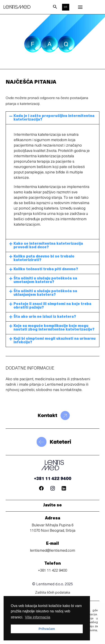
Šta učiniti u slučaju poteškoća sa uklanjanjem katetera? (45, 293)
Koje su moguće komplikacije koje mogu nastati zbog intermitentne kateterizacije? (54, 328)
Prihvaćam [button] (47, 629)
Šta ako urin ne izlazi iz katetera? (45, 317)
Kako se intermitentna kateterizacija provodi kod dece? (48, 246)
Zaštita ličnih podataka (53, 593)
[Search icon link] (55, 8)
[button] (52, 118)
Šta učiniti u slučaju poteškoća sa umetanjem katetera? (45, 280)
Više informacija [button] (38, 617)
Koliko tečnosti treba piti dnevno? (46, 269)
